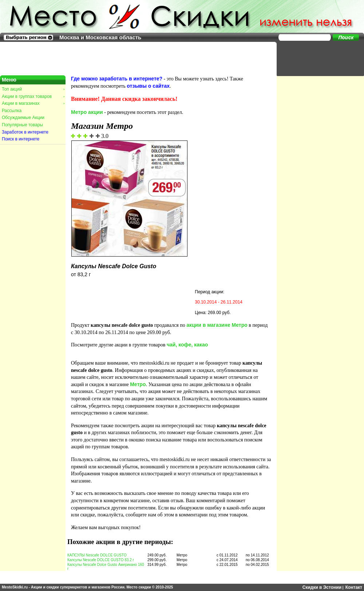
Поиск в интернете (21, 139)
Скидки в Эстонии (322, 587)
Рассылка (12, 111)
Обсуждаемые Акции (23, 118)
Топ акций (33, 89)
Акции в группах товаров (33, 96)
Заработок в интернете (25, 132)
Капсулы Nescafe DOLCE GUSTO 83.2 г (101, 560)
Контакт (354, 587)
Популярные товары (22, 125)
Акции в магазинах (33, 103)
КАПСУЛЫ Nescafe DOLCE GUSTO (97, 555)
